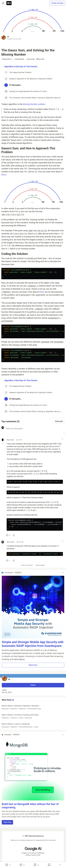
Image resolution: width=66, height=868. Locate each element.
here (3, 175)
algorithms (7, 59)
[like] (8, 535)
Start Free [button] (7, 822)
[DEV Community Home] (9, 3)
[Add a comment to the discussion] (35, 430)
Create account (57, 3)
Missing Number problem (34, 104)
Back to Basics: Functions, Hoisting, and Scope (33, 716)
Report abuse (40, 565)
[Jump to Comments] (22, 865)
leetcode (40, 59)
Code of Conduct (27, 565)
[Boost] (49, 865)
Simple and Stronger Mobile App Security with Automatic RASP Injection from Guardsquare (33, 644)
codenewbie (19, 59)
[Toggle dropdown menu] (62, 439)
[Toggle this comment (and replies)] (3, 444)
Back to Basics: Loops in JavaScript (33, 725)
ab (8, 37)
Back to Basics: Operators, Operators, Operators (33, 707)
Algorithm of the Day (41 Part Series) (21, 67)
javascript (30, 59)
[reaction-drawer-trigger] (8, 865)
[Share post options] (60, 865)
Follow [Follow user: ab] (33, 685)
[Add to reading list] (36, 865)
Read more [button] (33, 665)
